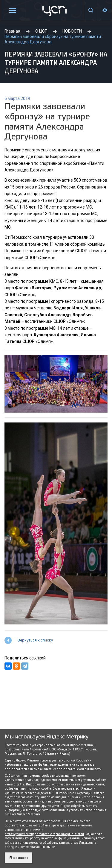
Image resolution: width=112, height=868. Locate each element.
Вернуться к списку (35, 640)
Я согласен (19, 858)
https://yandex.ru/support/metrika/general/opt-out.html (44, 834)
